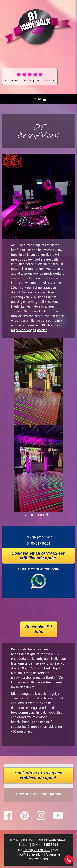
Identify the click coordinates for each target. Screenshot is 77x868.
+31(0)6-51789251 (37, 850)
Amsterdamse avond (33, 663)
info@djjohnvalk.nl (30, 854)
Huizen (24, 845)
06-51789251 (41, 543)
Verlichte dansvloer (39, 515)
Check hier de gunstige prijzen (38, 794)
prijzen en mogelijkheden (29, 330)
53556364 (51, 845)
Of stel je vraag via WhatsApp (38, 569)
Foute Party (43, 668)
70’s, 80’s (27, 668)
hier (51, 325)
